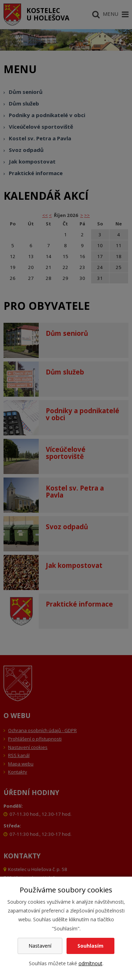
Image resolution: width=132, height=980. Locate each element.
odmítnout (90, 963)
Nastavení (40, 946)
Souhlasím (90, 946)
